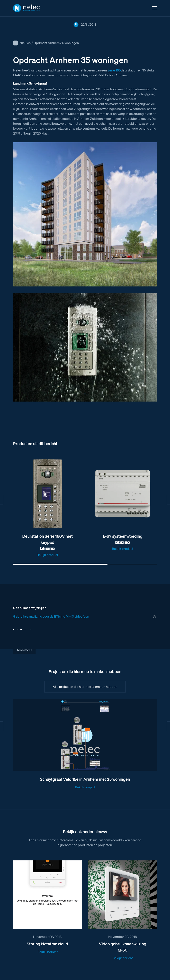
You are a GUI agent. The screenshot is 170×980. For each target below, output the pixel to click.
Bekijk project (85, 787)
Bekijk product (47, 555)
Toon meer (24, 650)
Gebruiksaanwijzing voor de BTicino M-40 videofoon (51, 616)
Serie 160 (114, 70)
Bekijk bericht (48, 952)
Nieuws (25, 43)
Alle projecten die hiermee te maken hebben (85, 687)
